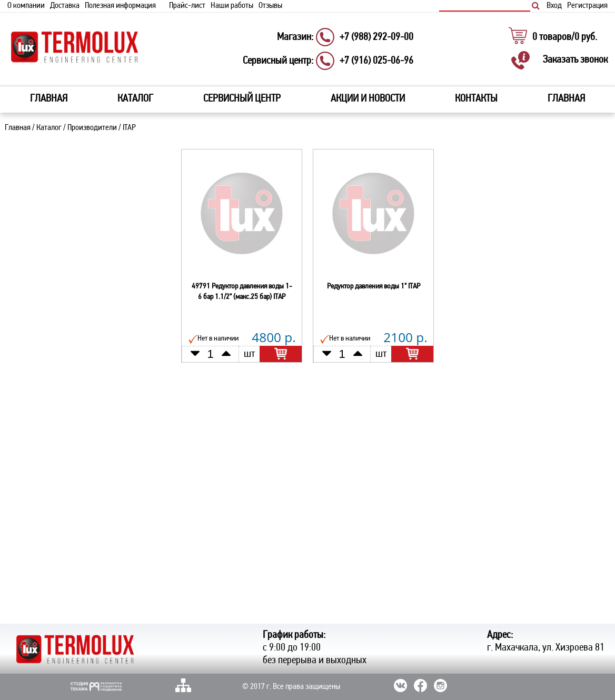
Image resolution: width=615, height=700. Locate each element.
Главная (49, 99)
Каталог (49, 128)
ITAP (129, 128)
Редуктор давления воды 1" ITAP (374, 287)
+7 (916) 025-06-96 (376, 61)
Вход (554, 6)
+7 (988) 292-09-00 (376, 37)
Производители (92, 128)
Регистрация (587, 6)
